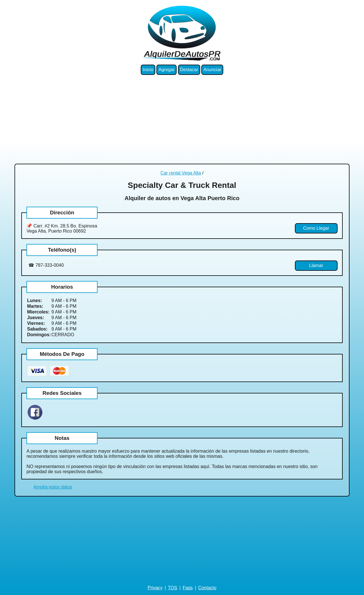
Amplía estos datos (53, 487)
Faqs (188, 588)
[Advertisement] (182, 119)
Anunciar (212, 70)
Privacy (155, 588)
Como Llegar (316, 228)
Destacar (189, 70)
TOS (173, 588)
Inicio (148, 70)
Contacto (207, 588)
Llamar (316, 265)
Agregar (167, 70)
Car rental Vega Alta (181, 173)
